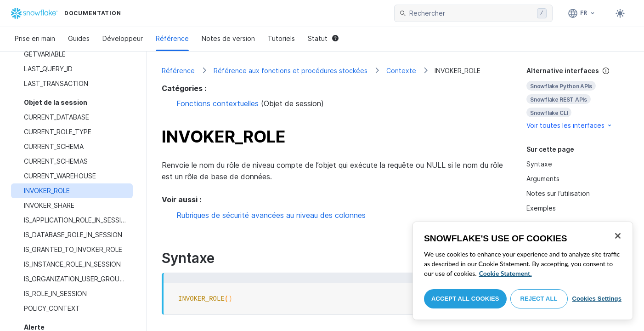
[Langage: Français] (582, 13)
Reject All (539, 299)
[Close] (618, 236)
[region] (523, 271)
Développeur (123, 38)
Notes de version (228, 38)
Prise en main (35, 38)
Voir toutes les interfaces (570, 125)
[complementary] (578, 98)
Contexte (401, 71)
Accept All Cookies (465, 299)
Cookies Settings (597, 299)
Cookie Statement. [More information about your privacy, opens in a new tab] (506, 273)
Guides (79, 38)
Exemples (541, 208)
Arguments (543, 179)
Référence (172, 38)
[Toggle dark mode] (620, 13)
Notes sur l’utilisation (558, 193)
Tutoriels (281, 38)
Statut (323, 38)
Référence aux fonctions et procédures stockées (291, 71)
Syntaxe (539, 164)
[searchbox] (471, 13)
